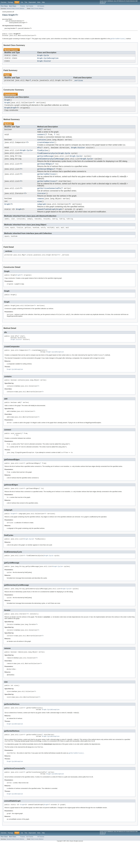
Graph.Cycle (43, 56)
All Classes (41, 6)
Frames (23, 6)
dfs (39, 153)
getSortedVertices (46, 182)
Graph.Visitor (44, 63)
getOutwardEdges (45, 177)
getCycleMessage (45, 162)
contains (42, 144)
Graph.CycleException (48, 60)
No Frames (30, 6)
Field (13, 8)
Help (43, 2)
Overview (4, 2)
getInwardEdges (45, 171)
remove (40, 208)
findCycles (43, 156)
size (39, 212)
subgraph (42, 215)
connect (41, 139)
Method (22, 8)
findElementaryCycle (47, 159)
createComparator (46, 147)
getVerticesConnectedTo (49, 197)
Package (10, 2)
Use (22, 2)
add (39, 133)
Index (39, 2)
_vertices (78, 83)
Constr (17, 8)
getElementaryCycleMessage (51, 166)
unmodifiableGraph (46, 220)
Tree (26, 2)
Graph (7, 102)
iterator (42, 203)
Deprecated (32, 2)
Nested (9, 8)
